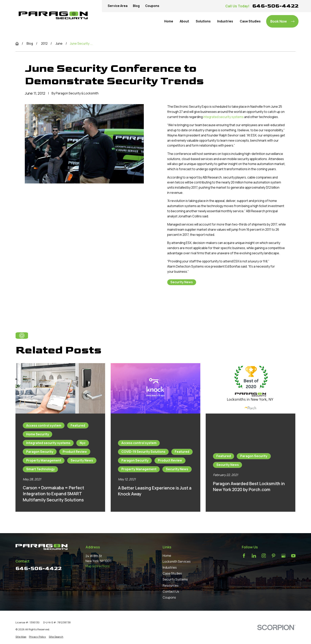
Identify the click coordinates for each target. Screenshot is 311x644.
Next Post (220, 303)
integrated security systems (223, 117)
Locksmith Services (177, 561)
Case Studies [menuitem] (250, 21)
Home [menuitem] (169, 21)
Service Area (118, 6)
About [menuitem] (184, 21)
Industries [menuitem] (225, 21)
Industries (170, 567)
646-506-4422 (275, 6)
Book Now (282, 21)
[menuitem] (21, 637)
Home (167, 556)
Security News (182, 282)
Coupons (152, 6)
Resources (171, 585)
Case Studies (172, 573)
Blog (136, 6)
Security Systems (175, 579)
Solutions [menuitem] (203, 21)
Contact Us (171, 591)
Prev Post (184, 303)
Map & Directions (98, 566)
